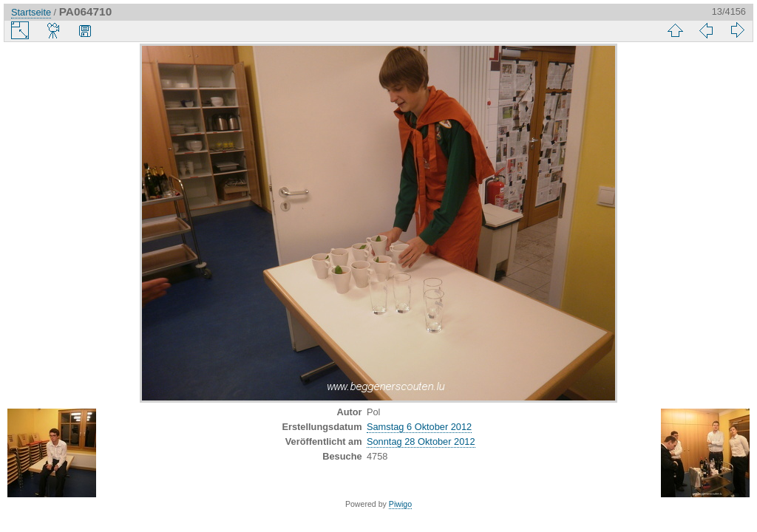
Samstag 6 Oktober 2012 (419, 427)
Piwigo (400, 504)
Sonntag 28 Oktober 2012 (421, 441)
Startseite (31, 12)
